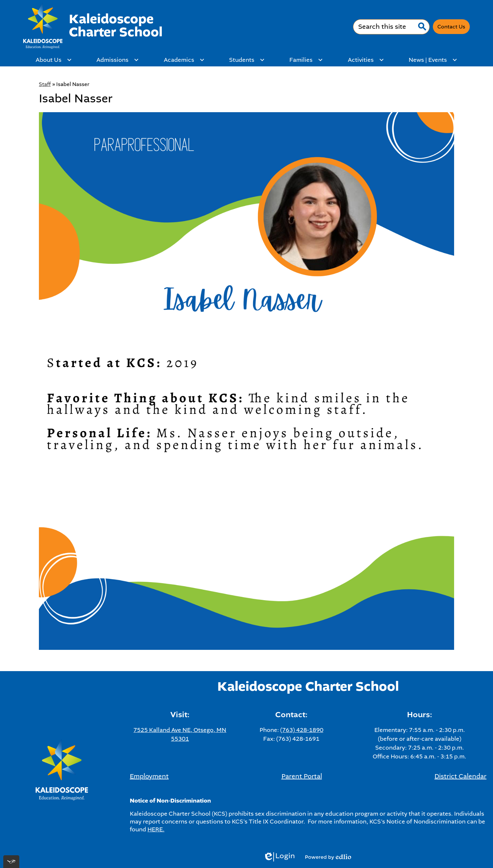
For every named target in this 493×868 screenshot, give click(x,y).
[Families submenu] (306, 60)
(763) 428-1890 (302, 730)
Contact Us (451, 27)
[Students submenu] (247, 60)
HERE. (156, 829)
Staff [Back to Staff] (45, 84)
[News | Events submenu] (433, 60)
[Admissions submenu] (118, 60)
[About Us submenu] (54, 60)
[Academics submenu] (184, 60)
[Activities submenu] (366, 60)
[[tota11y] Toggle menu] (11, 862)
